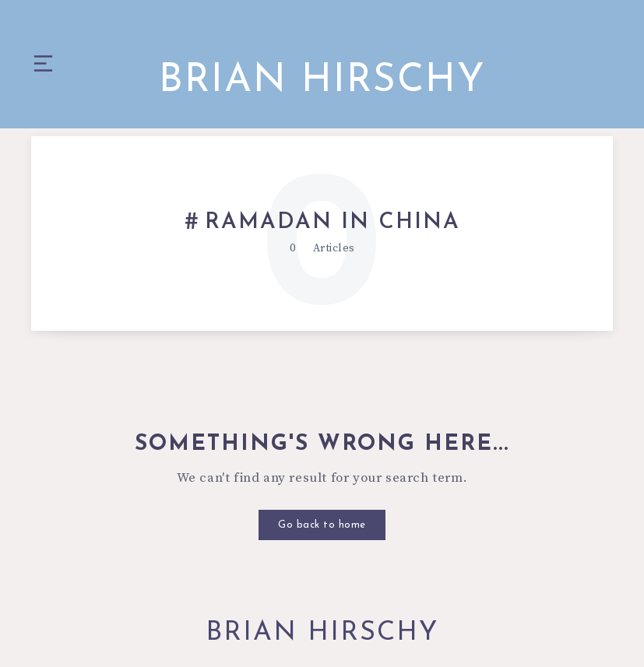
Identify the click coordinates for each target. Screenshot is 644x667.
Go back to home (322, 525)
